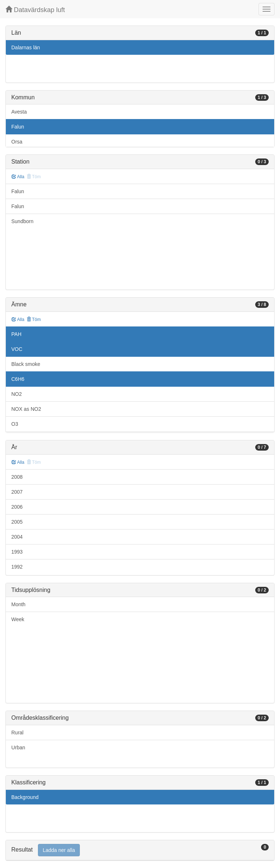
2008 (17, 477)
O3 (15, 424)
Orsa (17, 142)
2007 (17, 492)
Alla (18, 177)
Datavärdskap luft (35, 10)
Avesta (19, 112)
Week (18, 619)
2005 (17, 522)
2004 (17, 537)
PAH (16, 334)
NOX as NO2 (26, 409)
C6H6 (18, 379)
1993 (17, 552)
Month (18, 604)
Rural (17, 733)
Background (25, 797)
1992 (17, 567)
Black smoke (26, 364)
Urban (18, 747)
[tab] (140, 850)
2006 (17, 507)
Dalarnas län (26, 47)
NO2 (17, 394)
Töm (34, 320)
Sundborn (22, 221)
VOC (17, 349)
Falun (18, 127)
